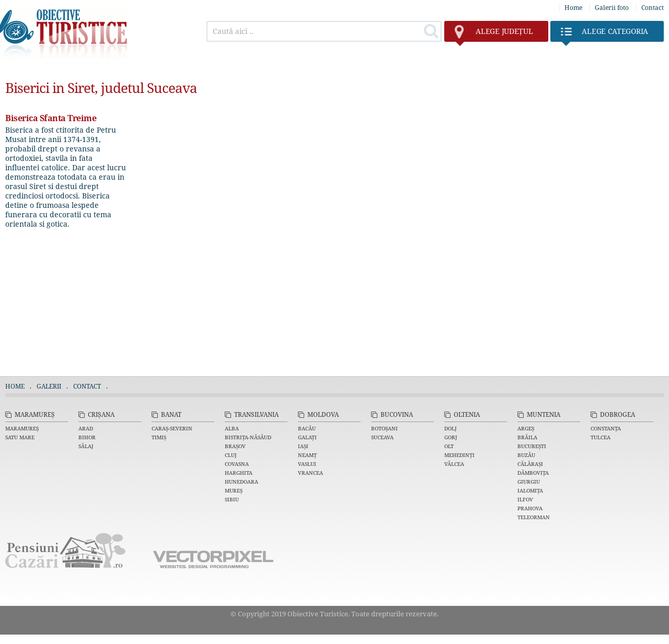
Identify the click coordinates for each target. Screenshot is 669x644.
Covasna (237, 464)
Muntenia (544, 414)
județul (494, 34)
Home (573, 8)
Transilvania (256, 414)
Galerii (49, 386)
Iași (303, 446)
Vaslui (307, 464)
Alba (232, 428)
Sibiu (232, 499)
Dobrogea (618, 414)
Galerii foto (612, 8)
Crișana (101, 414)
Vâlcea (454, 464)
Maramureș (35, 414)
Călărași (530, 464)
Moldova (323, 414)
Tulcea (601, 437)
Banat (171, 414)
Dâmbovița (533, 473)
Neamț (307, 455)
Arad (86, 428)
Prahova (530, 508)
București (532, 446)
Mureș (234, 490)
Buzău (526, 455)
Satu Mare (20, 437)
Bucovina (397, 414)
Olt (449, 446)
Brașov (235, 446)
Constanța (606, 428)
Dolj (451, 428)
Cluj (231, 455)
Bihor (87, 437)
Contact (653, 8)
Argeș (526, 428)
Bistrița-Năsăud (248, 437)
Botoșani (384, 428)
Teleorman (534, 517)
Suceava (382, 437)
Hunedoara (241, 482)
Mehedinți (459, 455)
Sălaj (86, 446)
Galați (307, 437)
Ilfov (525, 499)
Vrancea (310, 473)
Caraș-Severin (172, 428)
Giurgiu (529, 482)
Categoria (604, 34)
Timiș (159, 437)
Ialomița (530, 490)
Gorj (451, 437)
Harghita (239, 473)
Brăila (527, 437)
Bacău (307, 428)
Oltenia (467, 414)
